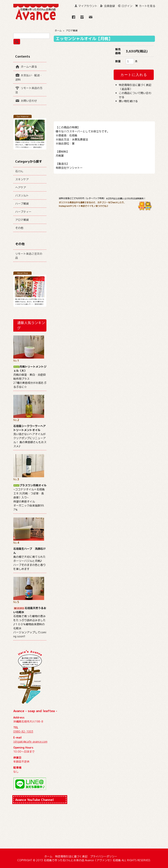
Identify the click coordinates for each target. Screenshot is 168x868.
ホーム (58, 31)
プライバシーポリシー (104, 856)
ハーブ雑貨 (22, 204)
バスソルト (22, 195)
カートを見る (145, 6)
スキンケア (22, 179)
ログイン (125, 6)
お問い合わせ (26, 101)
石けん (19, 171)
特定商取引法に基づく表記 (71, 856)
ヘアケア (21, 187)
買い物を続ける (128, 101)
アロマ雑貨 (72, 31)
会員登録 (107, 6)
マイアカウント (86, 6)
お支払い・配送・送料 (29, 77)
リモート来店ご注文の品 (29, 256)
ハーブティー (23, 212)
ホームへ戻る (26, 66)
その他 (19, 228)
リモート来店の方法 (29, 90)
